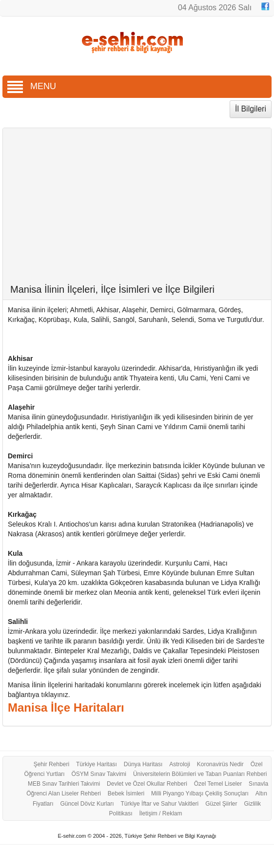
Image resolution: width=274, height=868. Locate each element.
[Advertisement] (137, 211)
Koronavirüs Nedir (220, 764)
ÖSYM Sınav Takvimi (99, 774)
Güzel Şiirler (221, 804)
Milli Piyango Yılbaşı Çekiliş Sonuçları (200, 793)
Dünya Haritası (143, 764)
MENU (32, 86)
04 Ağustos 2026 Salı (215, 8)
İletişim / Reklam (160, 813)
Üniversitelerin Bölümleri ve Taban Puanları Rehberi (200, 774)
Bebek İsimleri (126, 793)
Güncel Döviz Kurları (87, 804)
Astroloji (180, 764)
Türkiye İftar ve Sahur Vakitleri (159, 804)
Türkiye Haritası (97, 764)
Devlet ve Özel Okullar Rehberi (147, 784)
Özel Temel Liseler (218, 784)
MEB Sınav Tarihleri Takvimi (64, 784)
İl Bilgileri (251, 109)
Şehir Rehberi (51, 764)
